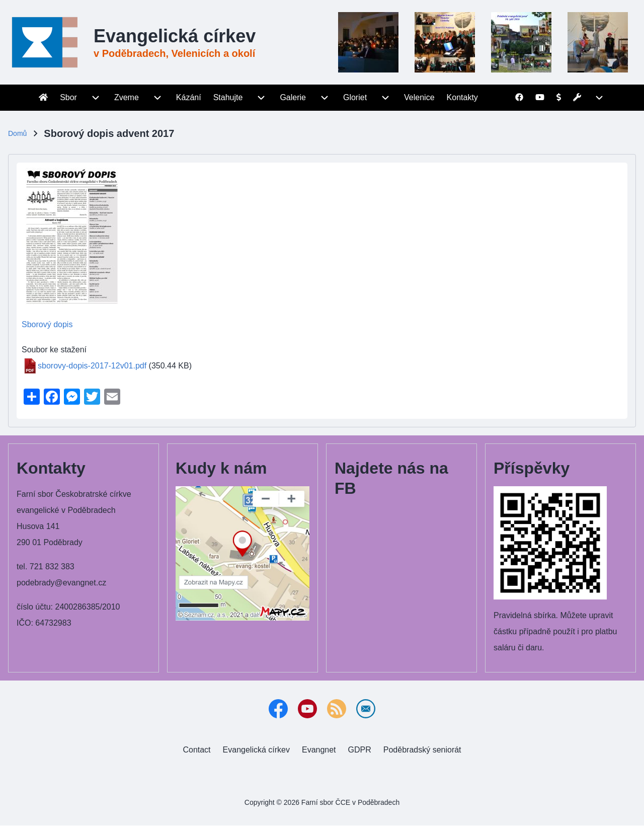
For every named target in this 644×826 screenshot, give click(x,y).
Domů (17, 133)
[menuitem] (43, 98)
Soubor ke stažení (54, 350)
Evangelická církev (175, 36)
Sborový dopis (47, 324)
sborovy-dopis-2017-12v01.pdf (92, 366)
